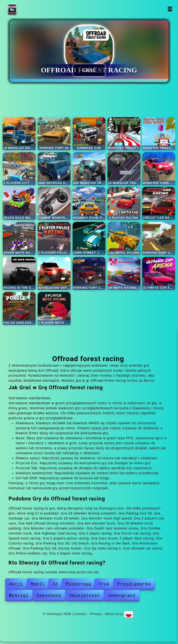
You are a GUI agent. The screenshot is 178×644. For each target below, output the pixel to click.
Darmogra (27, 9)
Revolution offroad (54, 273)
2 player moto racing (54, 308)
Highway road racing (89, 203)
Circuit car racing (159, 203)
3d (55, 584)
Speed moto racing (19, 238)
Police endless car (19, 308)
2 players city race (19, 169)
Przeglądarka (134, 584)
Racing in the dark (19, 273)
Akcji (16, 584)
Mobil (38, 584)
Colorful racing (124, 238)
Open (170, 9)
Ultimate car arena (159, 273)
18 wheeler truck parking (124, 169)
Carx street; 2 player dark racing (89, 238)
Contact (81, 614)
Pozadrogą (78, 584)
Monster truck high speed (159, 134)
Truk (104, 584)
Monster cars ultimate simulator (159, 169)
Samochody (49, 595)
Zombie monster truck (54, 203)
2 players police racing (54, 238)
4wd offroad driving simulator (54, 169)
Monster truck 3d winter (124, 134)
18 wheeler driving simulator (19, 134)
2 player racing (124, 203)
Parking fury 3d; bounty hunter (89, 273)
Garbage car (89, 134)
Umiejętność (85, 595)
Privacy (96, 614)
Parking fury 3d (54, 134)
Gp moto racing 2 (124, 273)
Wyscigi (19, 595)
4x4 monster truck (89, 169)
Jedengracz (122, 595)
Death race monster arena (19, 203)
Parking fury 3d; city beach (159, 238)
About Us (112, 614)
